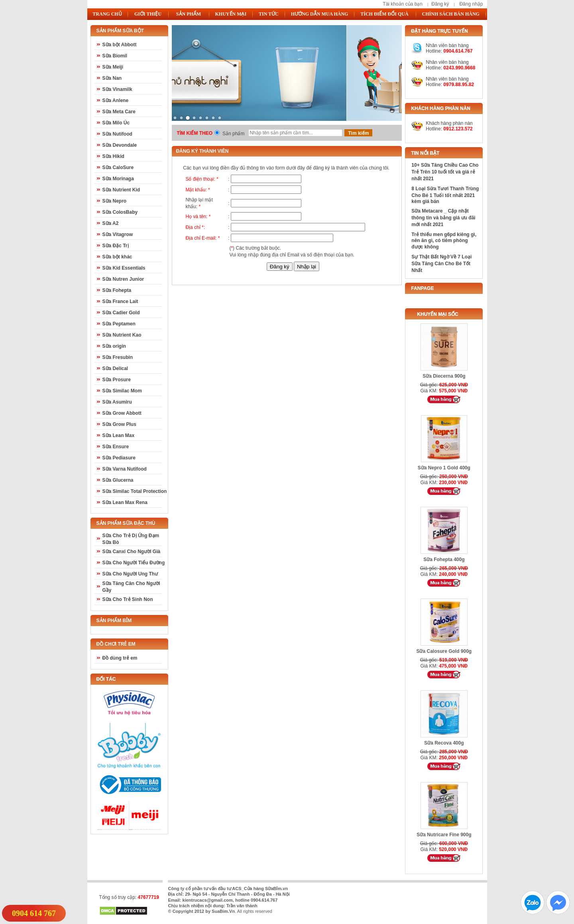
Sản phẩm (233, 134)
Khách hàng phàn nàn (449, 123)
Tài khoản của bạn (403, 4)
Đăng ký (440, 4)
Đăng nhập (471, 4)
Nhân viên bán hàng (447, 62)
